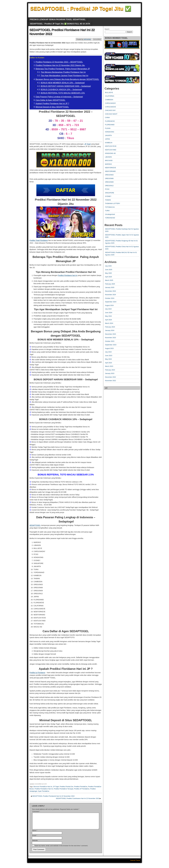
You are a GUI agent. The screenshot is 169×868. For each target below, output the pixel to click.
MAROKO (108, 164)
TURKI (107, 211)
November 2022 (110, 381)
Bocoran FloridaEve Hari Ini (43, 787)
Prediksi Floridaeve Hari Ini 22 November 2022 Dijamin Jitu (60, 65)
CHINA (107, 117)
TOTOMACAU (110, 207)
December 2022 (110, 377)
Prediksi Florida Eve (67, 787)
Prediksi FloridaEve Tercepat (63, 789)
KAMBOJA (109, 143)
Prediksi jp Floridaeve (37, 673)
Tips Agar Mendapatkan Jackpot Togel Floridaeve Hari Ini (64, 76)
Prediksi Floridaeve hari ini (67, 275)
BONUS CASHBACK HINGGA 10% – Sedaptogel (61, 90)
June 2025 (109, 270)
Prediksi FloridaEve (81, 787)
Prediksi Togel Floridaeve (39, 240)
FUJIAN (108, 128)
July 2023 (108, 352)
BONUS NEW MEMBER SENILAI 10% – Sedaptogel (63, 83)
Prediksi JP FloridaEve (82, 789)
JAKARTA (108, 135)
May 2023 (108, 359)
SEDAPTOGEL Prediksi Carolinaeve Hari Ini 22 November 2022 (78, 798)
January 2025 (110, 287)
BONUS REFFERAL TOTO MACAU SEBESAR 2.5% (63, 93)
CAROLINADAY (110, 103)
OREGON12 (109, 186)
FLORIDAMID (110, 125)
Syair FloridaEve (44, 791)
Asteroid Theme (135, 863)
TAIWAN (108, 200)
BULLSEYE (109, 92)
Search (107, 29)
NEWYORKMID (110, 171)
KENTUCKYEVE (111, 146)
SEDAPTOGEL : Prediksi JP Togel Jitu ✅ (81, 9)
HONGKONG (110, 132)
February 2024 (110, 327)
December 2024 (110, 291)
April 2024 (109, 320)
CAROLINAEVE (110, 107)
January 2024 (110, 330)
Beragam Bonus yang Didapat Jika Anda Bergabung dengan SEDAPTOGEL (67, 79)
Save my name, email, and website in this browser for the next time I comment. (61, 848)
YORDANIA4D (110, 218)
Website (35, 843)
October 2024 (110, 298)
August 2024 (109, 305)
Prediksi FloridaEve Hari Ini (44, 789)
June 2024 (109, 313)
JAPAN (107, 139)
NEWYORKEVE (110, 168)
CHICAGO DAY (110, 110)
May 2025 (108, 273)
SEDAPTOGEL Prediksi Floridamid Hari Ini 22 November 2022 (53, 796)
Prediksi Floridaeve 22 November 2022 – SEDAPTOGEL (59, 62)
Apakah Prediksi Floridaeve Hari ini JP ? (52, 104)
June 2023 (109, 356)
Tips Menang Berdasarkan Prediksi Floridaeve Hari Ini (63, 72)
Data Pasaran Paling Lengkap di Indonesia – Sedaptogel (59, 97)
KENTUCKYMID (111, 150)
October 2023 (110, 341)
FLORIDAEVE (110, 121)
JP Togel (87, 144)
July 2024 (108, 309)
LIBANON (108, 157)
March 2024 (109, 323)
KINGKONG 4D (110, 153)
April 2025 (109, 277)
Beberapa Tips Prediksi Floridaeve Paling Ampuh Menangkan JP (63, 69)
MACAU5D (109, 160)
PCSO (107, 189)
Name (35, 833)
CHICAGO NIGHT (111, 114)
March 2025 (109, 280)
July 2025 (108, 266)
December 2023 (110, 334)
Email (35, 838)
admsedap (87, 39)
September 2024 (111, 302)
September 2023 (111, 345)
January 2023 (110, 373)
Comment (36, 811)
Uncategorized (110, 214)
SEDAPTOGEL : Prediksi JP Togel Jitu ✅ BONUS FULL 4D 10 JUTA (60, 24)
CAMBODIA (109, 100)
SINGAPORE (110, 193)
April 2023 (109, 363)
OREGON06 (109, 178)
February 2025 (110, 284)
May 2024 (108, 316)
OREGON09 (109, 182)
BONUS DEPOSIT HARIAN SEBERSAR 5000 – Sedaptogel (66, 86)
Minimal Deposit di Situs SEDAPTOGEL (52, 107)
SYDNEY (108, 196)
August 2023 (109, 348)
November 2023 (110, 338)
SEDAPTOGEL (35, 525)
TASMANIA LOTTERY (113, 203)
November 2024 (110, 295)
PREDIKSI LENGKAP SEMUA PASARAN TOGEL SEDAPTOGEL (58, 20)
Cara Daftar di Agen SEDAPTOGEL (51, 100)
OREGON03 (109, 175)
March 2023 (109, 366)
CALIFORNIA (110, 96)
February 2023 (110, 370)
